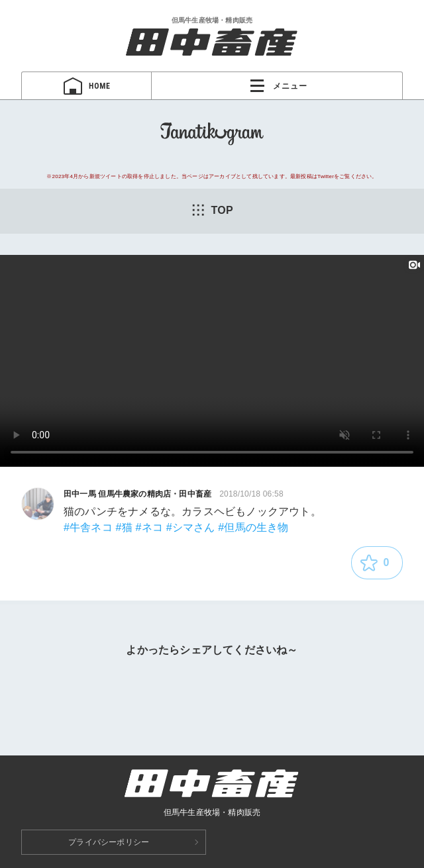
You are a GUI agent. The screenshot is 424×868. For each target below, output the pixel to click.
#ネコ (150, 527)
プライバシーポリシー (109, 842)
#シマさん (191, 527)
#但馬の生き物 (253, 527)
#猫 (124, 527)
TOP (212, 210)
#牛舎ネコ (88, 527)
